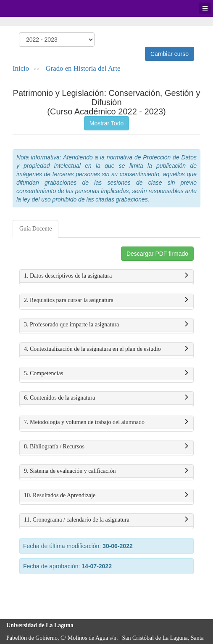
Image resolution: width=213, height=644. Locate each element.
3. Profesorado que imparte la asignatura (106, 325)
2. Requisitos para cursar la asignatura (106, 300)
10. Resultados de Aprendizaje (106, 496)
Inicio (21, 68)
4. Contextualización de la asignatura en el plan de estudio (106, 349)
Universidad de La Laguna (29, 8)
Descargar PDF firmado (157, 254)
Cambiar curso (170, 54)
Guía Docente (35, 229)
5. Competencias (106, 374)
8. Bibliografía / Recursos (106, 447)
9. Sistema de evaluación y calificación (106, 471)
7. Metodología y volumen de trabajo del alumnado (106, 422)
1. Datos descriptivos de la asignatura (106, 276)
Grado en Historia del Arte (83, 68)
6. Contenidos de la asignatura (106, 398)
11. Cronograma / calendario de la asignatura (106, 520)
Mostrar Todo (106, 123)
